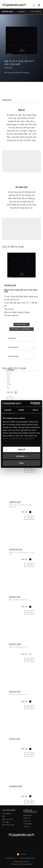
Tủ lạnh (6, 822)
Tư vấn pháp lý (11, 858)
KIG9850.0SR (15, 786)
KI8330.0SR (15, 692)
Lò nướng (6, 814)
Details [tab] (22, 410)
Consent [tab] (8, 410)
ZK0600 (11, 370)
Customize (22, 456)
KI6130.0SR (15, 739)
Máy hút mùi (7, 819)
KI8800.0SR (15, 502)
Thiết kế (27, 818)
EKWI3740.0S (16, 550)
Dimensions (13, 347)
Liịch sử (27, 821)
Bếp (4, 816)
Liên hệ (26, 827)
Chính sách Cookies (21, 862)
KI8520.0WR (15, 644)
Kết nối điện (14, 356)
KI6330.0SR (7, 11)
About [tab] (35, 410)
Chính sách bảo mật (27, 858)
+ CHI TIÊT (29, 802)
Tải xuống (28, 824)
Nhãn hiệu (28, 815)
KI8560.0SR (15, 597)
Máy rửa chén (8, 825)
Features (22, 11)
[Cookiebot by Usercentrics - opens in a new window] (31, 403)
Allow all (21, 449)
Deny (21, 463)
